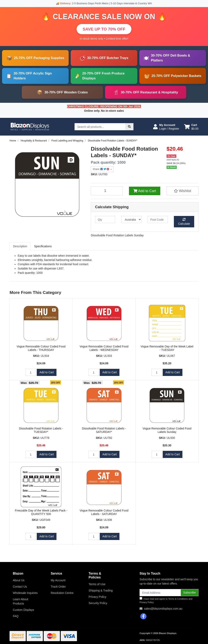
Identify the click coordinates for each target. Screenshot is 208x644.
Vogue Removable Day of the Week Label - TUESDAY (167, 348)
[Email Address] (160, 593)
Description (20, 246)
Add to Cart (145, 191)
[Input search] (100, 127)
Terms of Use (97, 584)
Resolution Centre (62, 593)
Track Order (58, 587)
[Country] (131, 220)
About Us (19, 580)
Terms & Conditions (178, 599)
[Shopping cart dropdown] (191, 127)
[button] (166, 127)
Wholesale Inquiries (25, 593)
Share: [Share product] (101, 169)
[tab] (20, 246)
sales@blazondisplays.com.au (163, 609)
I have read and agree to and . (166, 600)
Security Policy (98, 603)
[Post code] (158, 220)
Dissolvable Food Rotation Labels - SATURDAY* (104, 430)
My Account (58, 580)
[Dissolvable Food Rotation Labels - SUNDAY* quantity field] (107, 191)
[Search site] (129, 127)
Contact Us (20, 587)
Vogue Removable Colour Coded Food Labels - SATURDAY (104, 512)
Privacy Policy (97, 597)
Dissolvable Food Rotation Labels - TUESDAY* (41, 430)
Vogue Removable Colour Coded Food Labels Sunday (167, 430)
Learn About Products (21, 601)
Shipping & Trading (101, 590)
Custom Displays (23, 610)
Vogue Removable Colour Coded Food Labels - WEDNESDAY (104, 348)
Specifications (43, 246)
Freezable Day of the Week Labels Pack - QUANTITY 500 (41, 512)
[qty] (105, 220)
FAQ (16, 616)
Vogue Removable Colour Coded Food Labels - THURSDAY (41, 348)
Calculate (184, 222)
